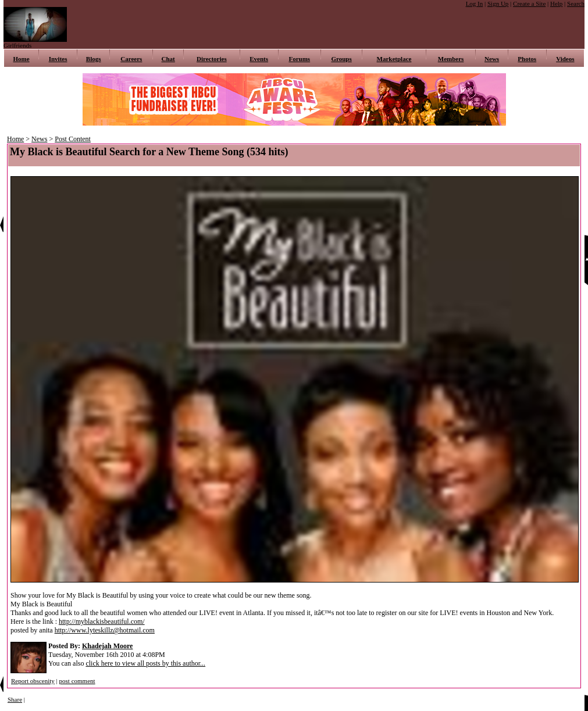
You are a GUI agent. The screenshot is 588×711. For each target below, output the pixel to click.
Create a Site (529, 3)
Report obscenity (33, 681)
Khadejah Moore (107, 646)
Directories (212, 59)
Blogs (94, 59)
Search (576, 3)
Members (451, 59)
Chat (168, 59)
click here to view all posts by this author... (145, 663)
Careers (131, 59)
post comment (77, 681)
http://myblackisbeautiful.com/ (102, 621)
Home (22, 59)
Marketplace (394, 59)
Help (556, 3)
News (492, 59)
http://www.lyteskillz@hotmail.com (105, 630)
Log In (475, 3)
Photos (527, 59)
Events (259, 59)
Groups (342, 59)
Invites (58, 59)
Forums (299, 59)
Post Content (73, 139)
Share (15, 699)
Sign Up (498, 3)
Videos (565, 59)
